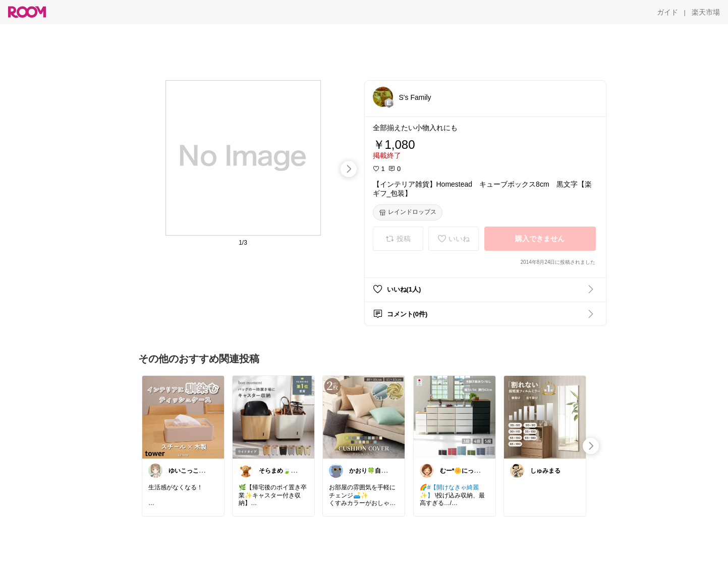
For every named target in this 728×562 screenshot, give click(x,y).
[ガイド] (667, 12)
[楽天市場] (706, 12)
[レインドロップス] (408, 212)
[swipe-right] (349, 169)
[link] (183, 417)
